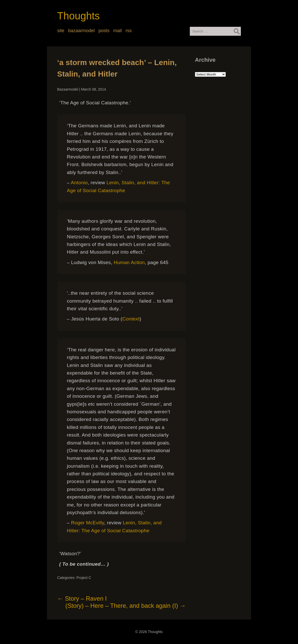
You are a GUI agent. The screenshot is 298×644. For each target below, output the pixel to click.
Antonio (79, 183)
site (61, 31)
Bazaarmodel (68, 89)
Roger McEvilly (87, 523)
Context (131, 319)
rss (129, 31)
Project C (84, 578)
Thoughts (78, 16)
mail (117, 31)
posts (104, 31)
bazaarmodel (81, 31)
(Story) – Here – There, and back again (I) (126, 606)
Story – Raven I (82, 598)
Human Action (129, 262)
